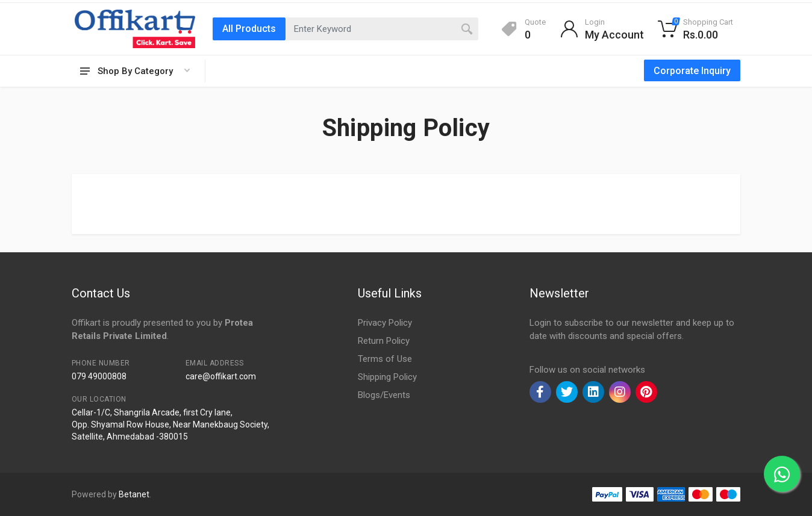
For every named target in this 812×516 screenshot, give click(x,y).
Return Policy (384, 341)
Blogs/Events (384, 395)
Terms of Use (385, 359)
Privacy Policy (385, 323)
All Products (249, 29)
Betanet (134, 494)
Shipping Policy (387, 377)
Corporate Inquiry (692, 71)
